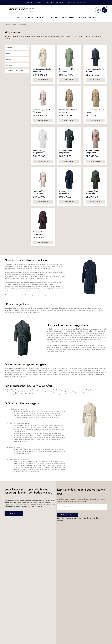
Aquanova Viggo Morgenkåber (40, 152)
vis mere (7, 38)
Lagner (39, 17)
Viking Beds (14, 505)
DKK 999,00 (65, 197)
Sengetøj (29, 17)
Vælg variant (43, 80)
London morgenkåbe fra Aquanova (42, 70)
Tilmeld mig (66, 515)
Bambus (72, 17)
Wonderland (46, 503)
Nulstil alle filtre (16, 71)
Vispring (7, 505)
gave (68, 36)
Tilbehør (82, 17)
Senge (19, 17)
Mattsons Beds (37, 503)
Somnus (21, 505)
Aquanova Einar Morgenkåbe (65, 192)
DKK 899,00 (39, 156)
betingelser (60, 520)
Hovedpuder (52, 17)
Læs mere (12, 514)
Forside (7, 24)
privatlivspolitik (94, 518)
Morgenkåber (23, 24)
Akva (40, 505)
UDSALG (93, 17)
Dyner (63, 17)
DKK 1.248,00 (40, 75)
